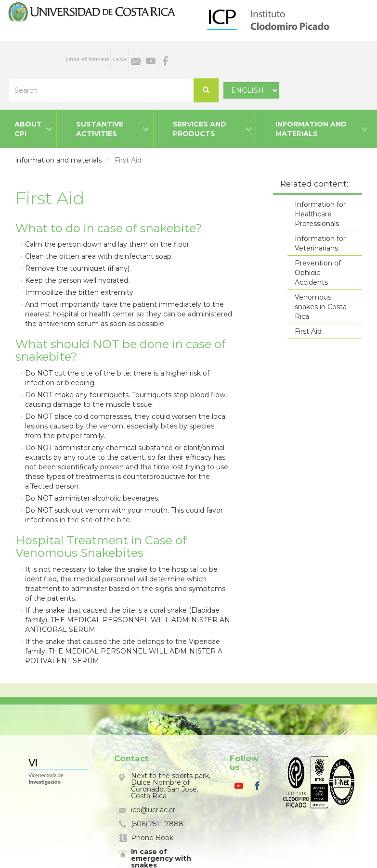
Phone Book (152, 838)
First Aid (308, 331)
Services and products (200, 129)
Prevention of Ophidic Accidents (318, 273)
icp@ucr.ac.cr (153, 810)
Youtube (151, 61)
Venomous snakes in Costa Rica (321, 307)
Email (136, 61)
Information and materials (311, 129)
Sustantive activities (100, 129)
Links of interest (87, 59)
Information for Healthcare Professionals (320, 214)
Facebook (166, 61)
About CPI (28, 129)
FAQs (119, 59)
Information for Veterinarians (320, 243)
